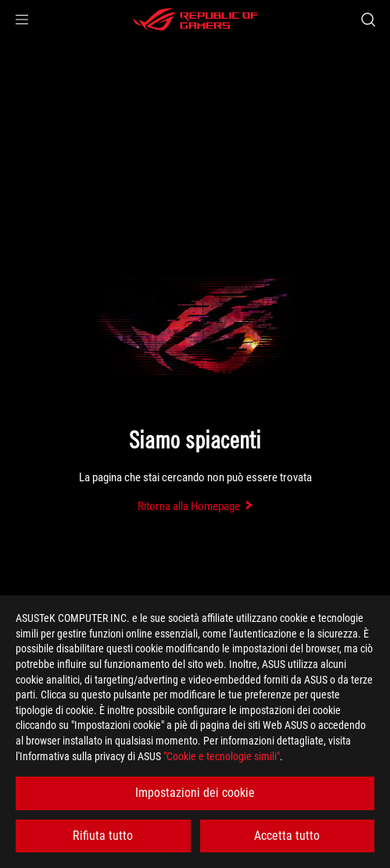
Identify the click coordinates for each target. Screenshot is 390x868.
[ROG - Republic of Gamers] (195, 20)
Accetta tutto (287, 836)
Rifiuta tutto (103, 836)
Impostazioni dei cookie (195, 793)
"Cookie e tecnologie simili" (222, 756)
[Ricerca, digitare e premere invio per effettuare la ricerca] (368, 20)
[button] (22, 20)
